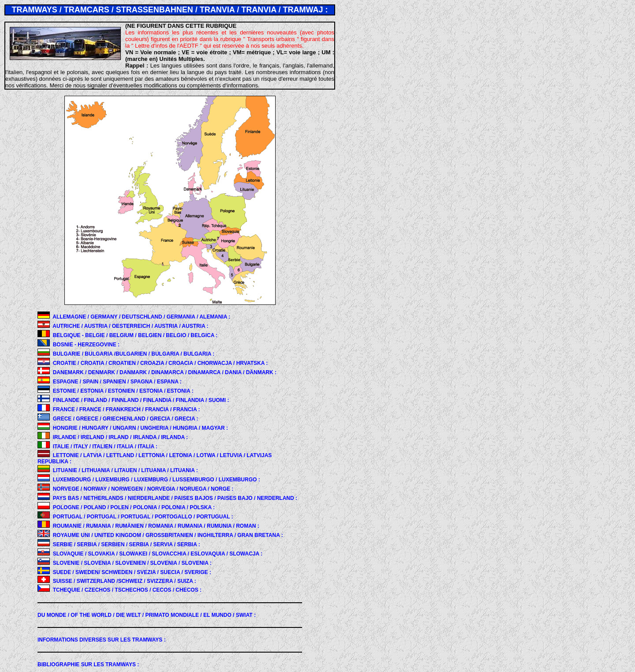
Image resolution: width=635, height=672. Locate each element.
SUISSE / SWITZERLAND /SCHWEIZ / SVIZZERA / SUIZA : (125, 581)
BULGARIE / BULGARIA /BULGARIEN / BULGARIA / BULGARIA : (134, 354)
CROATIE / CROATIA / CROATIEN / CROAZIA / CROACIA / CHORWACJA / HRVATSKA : (161, 363)
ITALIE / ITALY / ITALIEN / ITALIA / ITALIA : (105, 447)
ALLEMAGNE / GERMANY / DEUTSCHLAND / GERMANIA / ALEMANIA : (141, 317)
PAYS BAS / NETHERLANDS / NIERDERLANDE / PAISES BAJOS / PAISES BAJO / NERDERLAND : (175, 498)
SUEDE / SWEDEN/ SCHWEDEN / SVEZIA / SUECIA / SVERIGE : (132, 572)
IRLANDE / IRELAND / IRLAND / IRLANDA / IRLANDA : (120, 437)
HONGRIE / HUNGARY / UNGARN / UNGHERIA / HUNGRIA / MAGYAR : (140, 428)
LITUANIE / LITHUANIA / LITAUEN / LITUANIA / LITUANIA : (125, 470)
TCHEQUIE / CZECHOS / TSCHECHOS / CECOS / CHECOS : (127, 590)
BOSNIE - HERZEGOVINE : (86, 345)
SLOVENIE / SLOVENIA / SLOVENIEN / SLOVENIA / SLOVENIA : (132, 563)
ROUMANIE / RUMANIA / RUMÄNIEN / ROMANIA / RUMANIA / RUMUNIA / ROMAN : (156, 526)
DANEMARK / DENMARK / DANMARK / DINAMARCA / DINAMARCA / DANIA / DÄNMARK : (165, 372)
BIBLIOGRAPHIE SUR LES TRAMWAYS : (88, 664)
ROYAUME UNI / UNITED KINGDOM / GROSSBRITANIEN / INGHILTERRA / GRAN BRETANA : (168, 535)
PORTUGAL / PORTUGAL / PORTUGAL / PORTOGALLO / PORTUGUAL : (143, 517)
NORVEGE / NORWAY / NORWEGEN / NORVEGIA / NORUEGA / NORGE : (143, 489)
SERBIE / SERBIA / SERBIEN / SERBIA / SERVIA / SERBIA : (127, 544)
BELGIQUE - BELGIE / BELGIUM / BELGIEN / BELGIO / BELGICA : (135, 335)
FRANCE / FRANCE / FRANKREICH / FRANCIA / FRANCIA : (127, 409)
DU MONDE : (147, 615)
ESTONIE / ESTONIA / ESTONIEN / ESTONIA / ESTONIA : (123, 391)
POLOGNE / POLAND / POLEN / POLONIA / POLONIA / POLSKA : (134, 507)
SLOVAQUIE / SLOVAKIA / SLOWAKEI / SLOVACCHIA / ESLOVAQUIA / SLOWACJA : (158, 554)
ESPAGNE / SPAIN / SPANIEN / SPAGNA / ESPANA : (117, 382)
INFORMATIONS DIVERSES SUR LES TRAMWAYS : (102, 640)
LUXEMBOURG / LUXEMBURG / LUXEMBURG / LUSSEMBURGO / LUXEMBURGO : (157, 480)
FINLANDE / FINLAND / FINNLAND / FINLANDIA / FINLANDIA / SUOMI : (141, 400)
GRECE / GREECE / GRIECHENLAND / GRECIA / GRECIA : (126, 419)
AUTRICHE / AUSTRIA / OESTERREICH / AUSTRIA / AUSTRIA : (130, 326)
